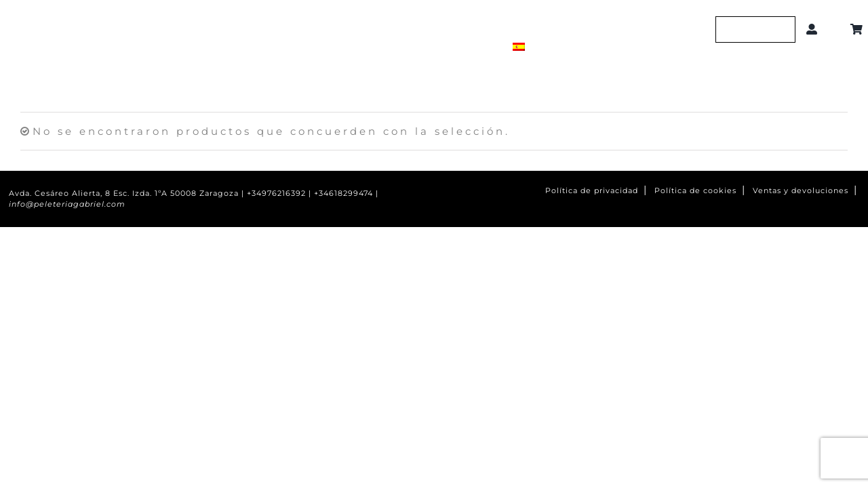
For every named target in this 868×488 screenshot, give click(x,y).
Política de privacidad (592, 191)
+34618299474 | (346, 194)
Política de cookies (695, 191)
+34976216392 (276, 194)
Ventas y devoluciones (801, 191)
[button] (836, 29)
